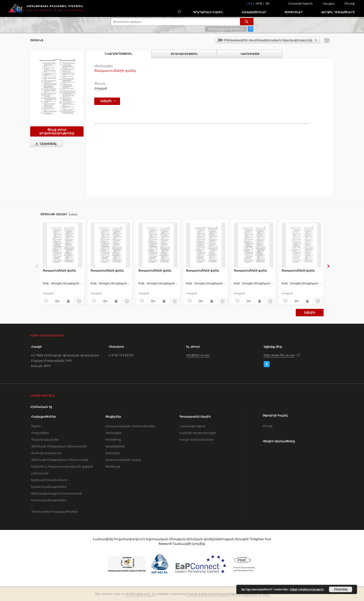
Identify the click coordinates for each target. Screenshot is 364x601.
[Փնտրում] (247, 22)
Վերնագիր (114, 433)
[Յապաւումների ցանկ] (63, 245)
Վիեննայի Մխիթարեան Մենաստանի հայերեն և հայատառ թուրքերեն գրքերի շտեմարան (62, 466)
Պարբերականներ (45, 439)
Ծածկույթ (113, 466)
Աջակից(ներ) (115, 446)
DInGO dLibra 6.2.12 (140, 594)
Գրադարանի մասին (208, 12)
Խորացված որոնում (226, 29)
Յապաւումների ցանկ (59, 270)
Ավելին (310, 312)
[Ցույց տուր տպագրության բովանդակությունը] (68, 301)
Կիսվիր (329, 4)
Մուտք (350, 3)
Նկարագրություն (193, 426)
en (268, 4)
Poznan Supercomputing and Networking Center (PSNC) (228, 594)
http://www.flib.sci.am (279, 355)
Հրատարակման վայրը (123, 460)
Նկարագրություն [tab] (119, 54)
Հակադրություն (300, 3)
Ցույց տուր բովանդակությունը (57, 131)
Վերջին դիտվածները (338, 12)
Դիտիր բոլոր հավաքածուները (55, 511)
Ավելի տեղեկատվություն (307, 589)
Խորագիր (113, 453)
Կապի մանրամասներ (196, 439)
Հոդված (101, 88)
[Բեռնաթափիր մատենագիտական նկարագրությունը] (57, 301)
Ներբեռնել (45, 144)
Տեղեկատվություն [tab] (184, 54)
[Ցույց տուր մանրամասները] (79, 301)
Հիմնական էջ (41, 407)
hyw (259, 4)
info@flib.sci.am (198, 355)
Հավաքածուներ (254, 12)
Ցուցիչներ (294, 12)
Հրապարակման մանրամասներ (130, 426)
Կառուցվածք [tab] (250, 54)
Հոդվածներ (40, 433)
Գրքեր (36, 426)
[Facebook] (267, 364)
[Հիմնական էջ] (179, 12)
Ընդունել (341, 589)
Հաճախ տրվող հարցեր (198, 433)
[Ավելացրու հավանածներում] (327, 40)
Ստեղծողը (113, 439)
